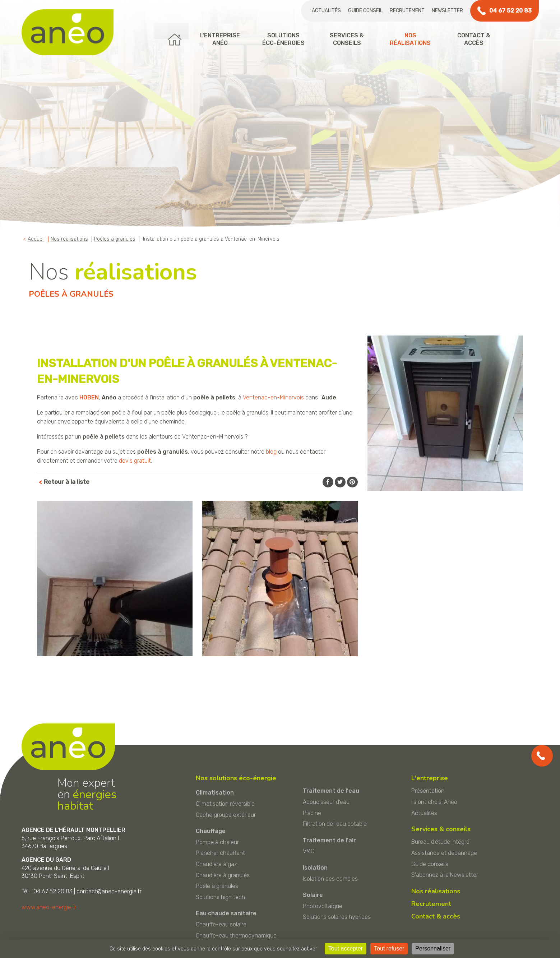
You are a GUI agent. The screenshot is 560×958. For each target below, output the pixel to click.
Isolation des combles (330, 879)
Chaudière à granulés (223, 875)
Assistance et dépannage (444, 853)
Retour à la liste (67, 482)
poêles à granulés (163, 452)
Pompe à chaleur (217, 842)
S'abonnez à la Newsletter (445, 875)
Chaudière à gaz (216, 864)
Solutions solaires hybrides (337, 917)
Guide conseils (430, 864)
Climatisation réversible (225, 804)
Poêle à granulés (217, 886)
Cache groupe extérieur (226, 815)
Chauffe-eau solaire (221, 924)
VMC (309, 851)
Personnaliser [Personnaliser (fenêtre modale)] (433, 948)
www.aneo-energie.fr (49, 907)
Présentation (428, 791)
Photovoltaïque (323, 906)
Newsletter (447, 11)
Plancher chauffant (220, 853)
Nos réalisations (436, 891)
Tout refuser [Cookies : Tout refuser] (389, 948)
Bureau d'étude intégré (440, 842)
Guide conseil (365, 11)
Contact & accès (436, 916)
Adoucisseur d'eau (326, 802)
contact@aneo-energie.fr (109, 891)
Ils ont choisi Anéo (434, 802)
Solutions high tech (220, 897)
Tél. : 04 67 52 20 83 (47, 891)
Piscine (312, 813)
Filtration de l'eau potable (335, 824)
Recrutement (407, 11)
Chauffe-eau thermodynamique (236, 936)
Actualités (326, 11)
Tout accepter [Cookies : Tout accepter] (346, 948)
